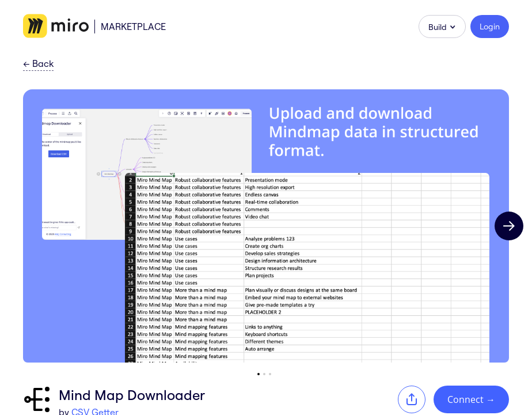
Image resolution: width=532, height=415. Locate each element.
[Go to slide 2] (264, 374)
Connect (471, 399)
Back (38, 64)
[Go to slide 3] (270, 374)
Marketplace (133, 27)
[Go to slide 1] (259, 374)
